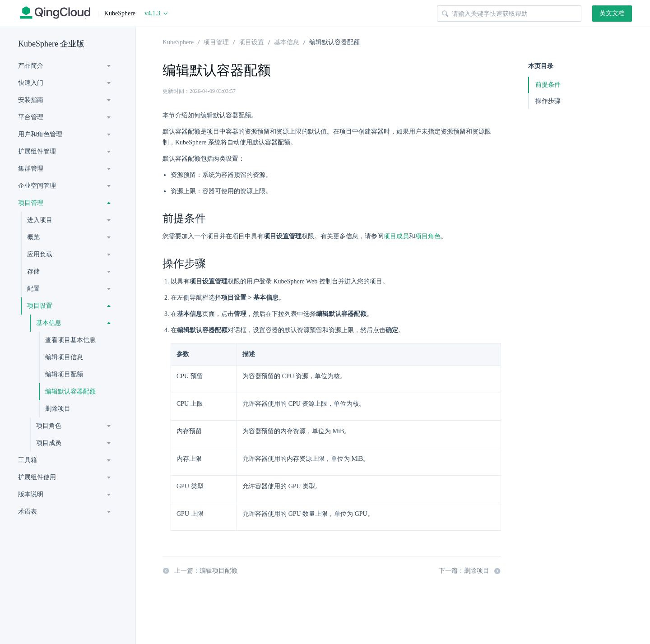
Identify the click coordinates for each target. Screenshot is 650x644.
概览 (33, 237)
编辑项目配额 (64, 374)
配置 (33, 289)
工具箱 (28, 460)
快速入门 (31, 83)
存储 (33, 271)
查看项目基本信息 (70, 340)
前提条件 (548, 85)
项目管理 (31, 203)
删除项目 (58, 409)
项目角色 (49, 426)
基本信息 (49, 323)
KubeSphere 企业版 (51, 44)
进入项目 (40, 220)
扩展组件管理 (37, 151)
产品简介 (31, 66)
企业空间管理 (37, 186)
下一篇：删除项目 (470, 571)
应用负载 (40, 254)
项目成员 (49, 443)
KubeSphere (178, 42)
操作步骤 (548, 101)
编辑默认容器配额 (70, 391)
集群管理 (31, 169)
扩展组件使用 (37, 477)
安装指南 (31, 100)
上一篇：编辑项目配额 (200, 571)
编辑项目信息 (64, 357)
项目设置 (40, 306)
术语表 (28, 512)
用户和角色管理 (40, 134)
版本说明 (31, 494)
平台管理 (31, 117)
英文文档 (612, 13)
